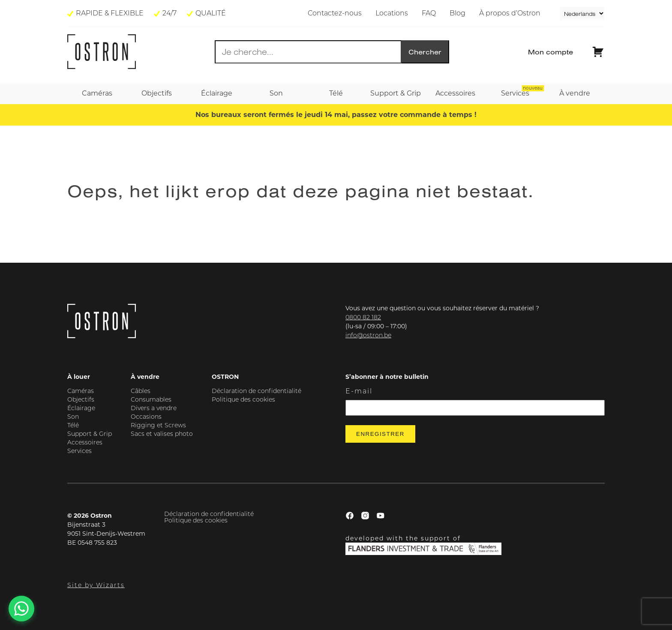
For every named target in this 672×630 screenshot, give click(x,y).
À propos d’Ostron (510, 14)
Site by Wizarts (96, 586)
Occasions (146, 417)
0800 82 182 (363, 318)
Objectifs (81, 400)
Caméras (81, 391)
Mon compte (550, 52)
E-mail (359, 392)
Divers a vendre (154, 409)
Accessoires (85, 443)
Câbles (141, 391)
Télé (73, 426)
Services (79, 451)
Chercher (425, 52)
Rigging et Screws (158, 426)
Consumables (151, 400)
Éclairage (81, 409)
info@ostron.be (368, 336)
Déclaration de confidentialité (256, 391)
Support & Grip (90, 434)
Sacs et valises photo (162, 434)
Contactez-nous (335, 14)
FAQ (429, 14)
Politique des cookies (243, 400)
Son (73, 417)
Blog (457, 14)
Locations (392, 14)
